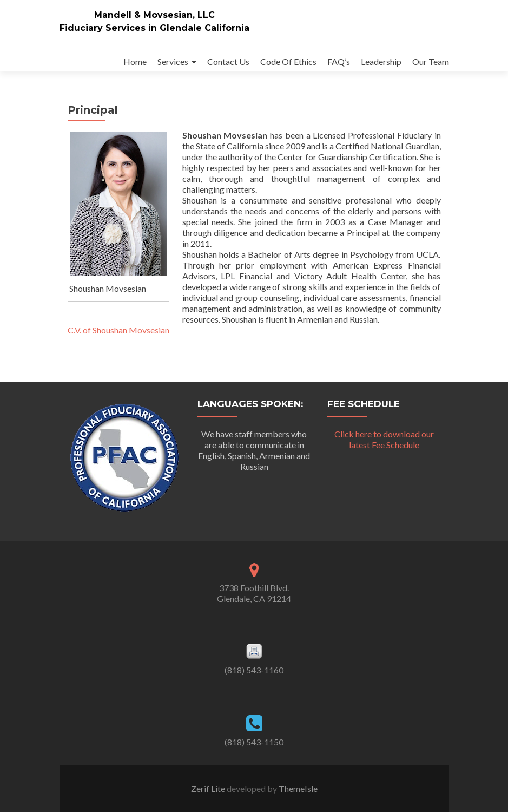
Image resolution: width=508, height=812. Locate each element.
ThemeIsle (298, 788)
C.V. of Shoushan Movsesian (118, 330)
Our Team (431, 61)
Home (135, 61)
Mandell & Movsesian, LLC (154, 15)
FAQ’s (339, 61)
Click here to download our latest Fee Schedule (384, 439)
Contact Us (228, 61)
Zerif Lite (209, 788)
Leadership (381, 61)
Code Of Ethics (288, 61)
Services (173, 61)
